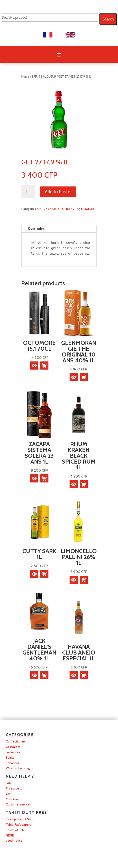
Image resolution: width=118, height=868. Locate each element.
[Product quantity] (28, 192)
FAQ (9, 783)
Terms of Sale (15, 830)
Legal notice (14, 841)
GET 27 (63, 77)
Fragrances (13, 752)
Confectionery (16, 741)
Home (25, 77)
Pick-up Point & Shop (20, 819)
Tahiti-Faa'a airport (18, 825)
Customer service (18, 804)
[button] (44, 366)
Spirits (10, 758)
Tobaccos (12, 763)
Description (36, 229)
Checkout (12, 799)
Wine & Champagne (20, 768)
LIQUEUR (50, 77)
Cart (9, 794)
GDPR (10, 835)
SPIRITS (37, 77)
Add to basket (58, 192)
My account (14, 788)
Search (108, 19)
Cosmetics (13, 747)
